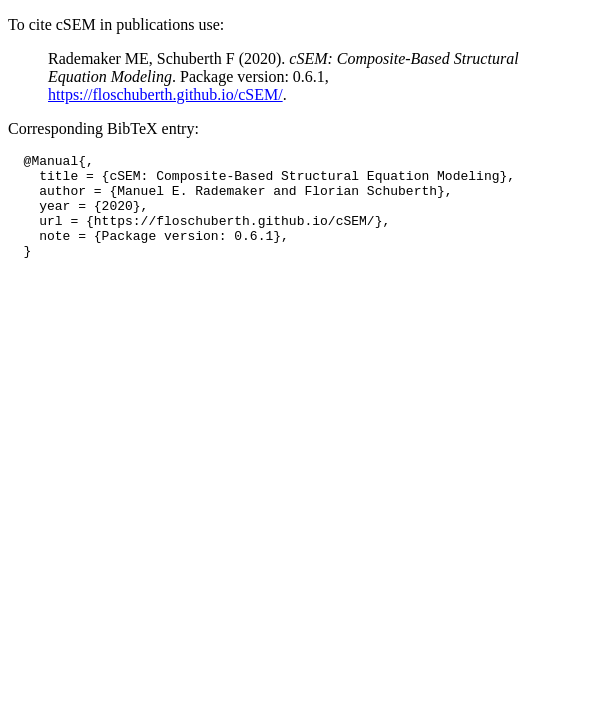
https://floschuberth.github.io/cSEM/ (165, 94)
